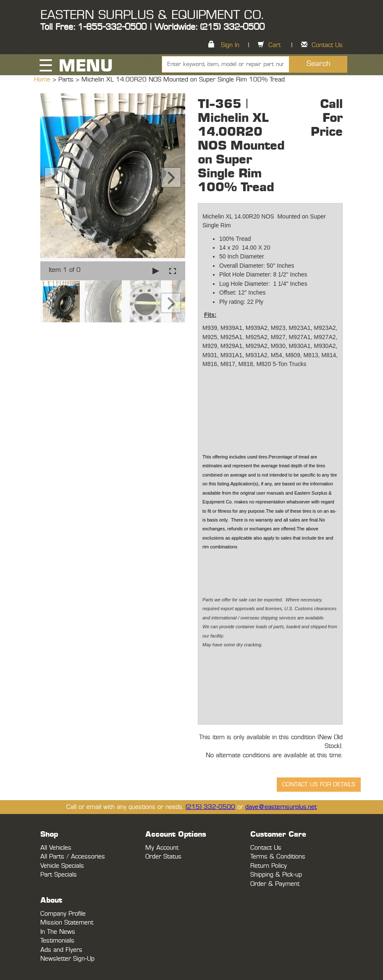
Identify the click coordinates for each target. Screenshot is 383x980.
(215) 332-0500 (210, 807)
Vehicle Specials (62, 866)
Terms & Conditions (278, 857)
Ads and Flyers (61, 950)
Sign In (230, 45)
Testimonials (57, 941)
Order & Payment (275, 884)
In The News (58, 932)
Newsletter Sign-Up (67, 959)
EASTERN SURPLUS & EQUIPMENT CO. (152, 15)
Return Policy (269, 866)
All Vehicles (56, 848)
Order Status (163, 857)
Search (319, 64)
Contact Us (327, 45)
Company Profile (63, 914)
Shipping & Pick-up (276, 875)
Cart (274, 45)
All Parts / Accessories (73, 857)
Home (43, 80)
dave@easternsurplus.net (281, 807)
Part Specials (59, 875)
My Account (162, 848)
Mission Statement (67, 923)
